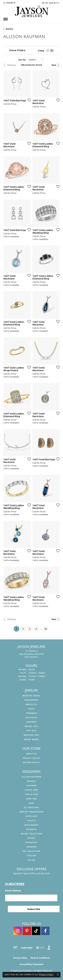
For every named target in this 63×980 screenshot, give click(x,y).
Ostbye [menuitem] (32, 838)
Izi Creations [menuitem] (32, 807)
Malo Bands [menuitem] (32, 825)
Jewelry (9, 29)
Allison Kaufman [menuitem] (32, 777)
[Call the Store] (32, 657)
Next (54, 65)
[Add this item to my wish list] (28, 100)
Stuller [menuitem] (32, 856)
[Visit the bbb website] (49, 948)
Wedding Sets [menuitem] (32, 735)
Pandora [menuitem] (32, 847)
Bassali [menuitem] (32, 781)
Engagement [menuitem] (32, 700)
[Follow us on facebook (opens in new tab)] (45, 931)
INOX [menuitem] (31, 803)
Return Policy (32, 762)
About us (32, 754)
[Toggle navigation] (6, 19)
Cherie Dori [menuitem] (32, 790)
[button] (9, 3)
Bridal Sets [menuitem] (32, 726)
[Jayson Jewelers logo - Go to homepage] (32, 11)
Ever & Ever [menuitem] (31, 794)
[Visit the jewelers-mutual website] (27, 948)
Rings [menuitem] (32, 709)
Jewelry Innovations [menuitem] (32, 812)
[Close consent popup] (58, 975)
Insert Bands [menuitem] (32, 739)
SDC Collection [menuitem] (31, 851)
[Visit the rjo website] (15, 948)
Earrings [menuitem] (31, 722)
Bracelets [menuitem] (31, 704)
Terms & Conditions (40, 958)
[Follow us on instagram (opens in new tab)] (18, 931)
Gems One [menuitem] (31, 799)
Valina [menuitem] (31, 860)
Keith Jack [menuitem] (31, 816)
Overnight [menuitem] (32, 842)
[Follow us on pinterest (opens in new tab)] (27, 931)
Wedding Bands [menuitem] (31, 696)
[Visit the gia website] (40, 948)
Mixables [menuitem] (31, 829)
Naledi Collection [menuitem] (32, 834)
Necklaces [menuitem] (31, 718)
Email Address (14, 891)
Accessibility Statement (31, 964)
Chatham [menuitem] (31, 786)
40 (46, 629)
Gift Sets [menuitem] (32, 731)
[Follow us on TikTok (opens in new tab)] (36, 931)
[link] (50, 3)
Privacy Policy (32, 758)
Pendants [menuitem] (32, 713)
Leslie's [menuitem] (31, 821)
